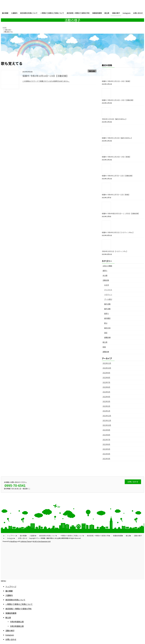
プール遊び (108, 299)
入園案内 (33, 536)
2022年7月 (106, 382)
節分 (106, 323)
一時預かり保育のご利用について (72, 536)
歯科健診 (107, 318)
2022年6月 (106, 387)
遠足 (106, 333)
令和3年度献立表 (17, 626)
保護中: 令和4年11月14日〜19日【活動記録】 (118, 100)
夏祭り (105, 271)
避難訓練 (107, 337)
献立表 (105, 342)
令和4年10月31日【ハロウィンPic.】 (115, 251)
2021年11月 (107, 420)
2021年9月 (106, 430)
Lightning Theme (26, 541)
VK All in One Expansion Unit (42, 541)
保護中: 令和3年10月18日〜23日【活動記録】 (46, 76)
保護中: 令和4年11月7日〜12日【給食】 (116, 195)
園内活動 (92, 71)
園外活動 (107, 309)
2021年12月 (107, 416)
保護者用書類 (118, 536)
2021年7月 (106, 440)
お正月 (107, 285)
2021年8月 (106, 435)
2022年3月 (106, 401)
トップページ (12, 536)
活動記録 (106, 280)
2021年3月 (106, 459)
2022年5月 (106, 392)
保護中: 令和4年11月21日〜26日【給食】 (116, 81)
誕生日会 (107, 328)
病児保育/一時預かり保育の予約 (98, 536)
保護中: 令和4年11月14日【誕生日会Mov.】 (117, 138)
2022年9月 (106, 373)
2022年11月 (107, 363)
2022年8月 (106, 377)
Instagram (11, 538)
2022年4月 (106, 397)
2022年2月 (106, 406)
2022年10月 (107, 368)
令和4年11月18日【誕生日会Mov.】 (114, 119)
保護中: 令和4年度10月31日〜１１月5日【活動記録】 (121, 213)
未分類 (105, 275)
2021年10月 (107, 425)
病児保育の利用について (48, 536)
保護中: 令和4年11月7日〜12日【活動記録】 (118, 176)
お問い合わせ (23, 538)
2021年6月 (106, 444)
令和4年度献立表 (17, 622)
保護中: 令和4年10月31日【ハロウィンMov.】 (118, 232)
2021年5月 (106, 449)
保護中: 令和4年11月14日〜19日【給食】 (116, 157)
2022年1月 (106, 411)
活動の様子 (138, 536)
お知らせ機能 (107, 266)
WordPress (14, 541)
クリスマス (108, 290)
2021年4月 (106, 454)
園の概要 (23, 536)
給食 (104, 347)
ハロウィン (108, 294)
